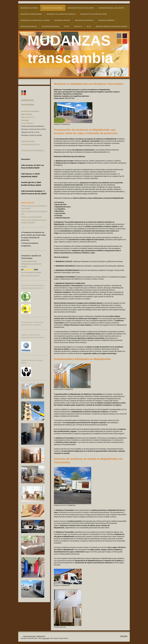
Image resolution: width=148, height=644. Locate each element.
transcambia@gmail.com (30, 144)
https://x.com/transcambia (32, 217)
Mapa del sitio (41, 636)
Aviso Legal (46, 638)
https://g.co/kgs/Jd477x (30, 275)
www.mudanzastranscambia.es (33, 150)
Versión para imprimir (28, 636)
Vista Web (124, 636)
